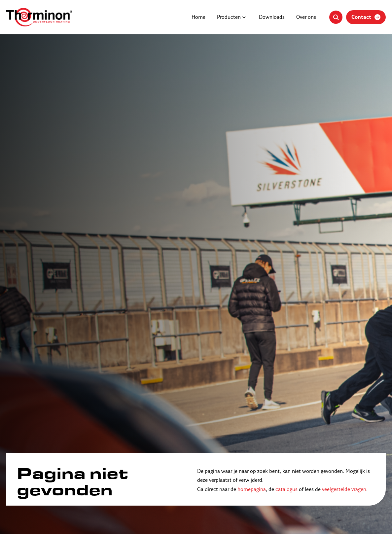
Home (198, 18)
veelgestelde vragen (344, 490)
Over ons (306, 18)
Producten (229, 18)
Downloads (272, 18)
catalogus (286, 490)
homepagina (252, 490)
